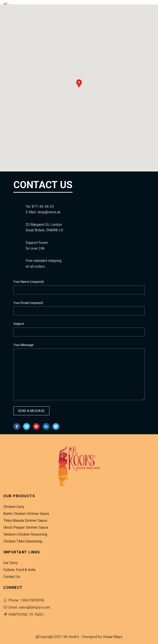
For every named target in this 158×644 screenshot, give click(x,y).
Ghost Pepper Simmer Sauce (26, 527)
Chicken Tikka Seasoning (23, 541)
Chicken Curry (14, 507)
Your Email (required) (28, 303)
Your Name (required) (29, 282)
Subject (19, 324)
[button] (79, 84)
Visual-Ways (113, 637)
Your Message (23, 345)
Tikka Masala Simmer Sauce (25, 521)
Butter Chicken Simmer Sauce (26, 514)
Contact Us (12, 577)
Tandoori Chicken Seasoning (25, 534)
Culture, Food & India (19, 570)
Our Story (11, 563)
